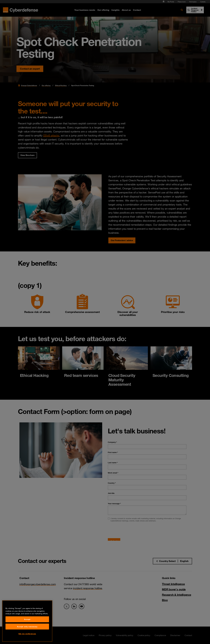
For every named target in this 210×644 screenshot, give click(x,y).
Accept (27, 619)
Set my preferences (27, 634)
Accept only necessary (27, 627)
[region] (27, 621)
